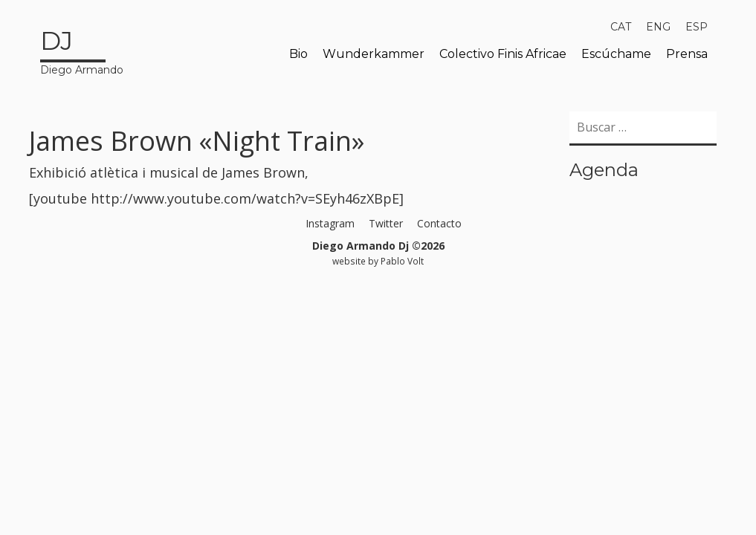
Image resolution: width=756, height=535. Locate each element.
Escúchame (616, 54)
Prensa (687, 54)
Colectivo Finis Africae (503, 54)
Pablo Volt (402, 261)
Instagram (330, 223)
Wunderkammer (374, 54)
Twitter (386, 223)
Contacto (439, 223)
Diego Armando (82, 50)
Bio (298, 54)
